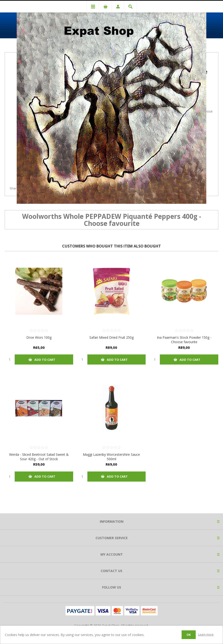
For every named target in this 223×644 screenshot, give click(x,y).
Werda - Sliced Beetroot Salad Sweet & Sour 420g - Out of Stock (39, 457)
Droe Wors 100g (39, 337)
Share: (14, 188)
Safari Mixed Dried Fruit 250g (111, 337)
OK (189, 635)
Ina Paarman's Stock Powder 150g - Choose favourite (184, 340)
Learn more (206, 634)
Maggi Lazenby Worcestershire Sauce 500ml (111, 457)
